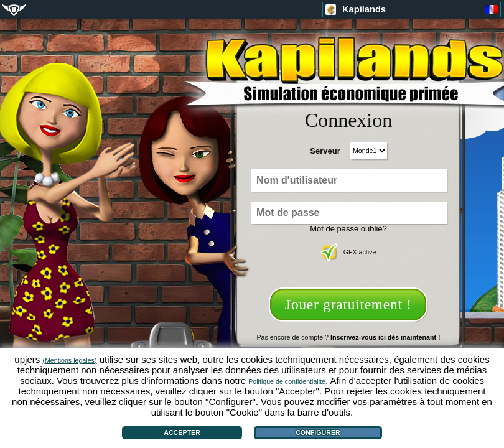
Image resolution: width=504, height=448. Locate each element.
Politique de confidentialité (287, 381)
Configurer (318, 432)
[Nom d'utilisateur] (349, 180)
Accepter (182, 432)
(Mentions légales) (69, 360)
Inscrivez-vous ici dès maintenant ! (385, 337)
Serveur (325, 151)
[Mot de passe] (349, 213)
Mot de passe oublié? (348, 229)
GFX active (349, 252)
